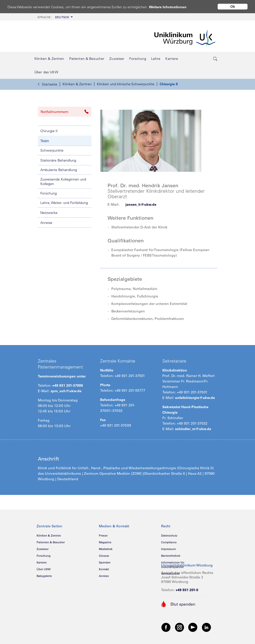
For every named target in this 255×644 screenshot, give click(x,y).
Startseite (48, 84)
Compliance (169, 542)
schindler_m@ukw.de (193, 429)
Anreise (46, 223)
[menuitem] (55, 17)
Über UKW (44, 569)
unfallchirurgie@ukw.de (195, 398)
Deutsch (53, 17)
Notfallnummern (65, 112)
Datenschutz (169, 536)
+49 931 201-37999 (68, 385)
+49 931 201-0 (187, 590)
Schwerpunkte (52, 150)
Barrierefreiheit (171, 556)
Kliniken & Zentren (77, 84)
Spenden (105, 562)
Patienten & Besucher (51, 542)
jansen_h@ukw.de (141, 204)
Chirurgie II (169, 84)
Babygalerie (44, 576)
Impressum (168, 549)
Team (45, 141)
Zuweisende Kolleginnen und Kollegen (63, 182)
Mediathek (106, 549)
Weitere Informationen (172, 7)
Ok (233, 6)
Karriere (42, 562)
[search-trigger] (215, 59)
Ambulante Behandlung (59, 170)
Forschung (49, 193)
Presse (103, 536)
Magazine (105, 542)
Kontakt (104, 569)
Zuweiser (43, 549)
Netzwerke (49, 213)
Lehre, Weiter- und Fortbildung (64, 203)
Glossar (104, 556)
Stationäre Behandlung (58, 160)
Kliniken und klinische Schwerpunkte (126, 84)
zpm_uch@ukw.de (66, 391)
